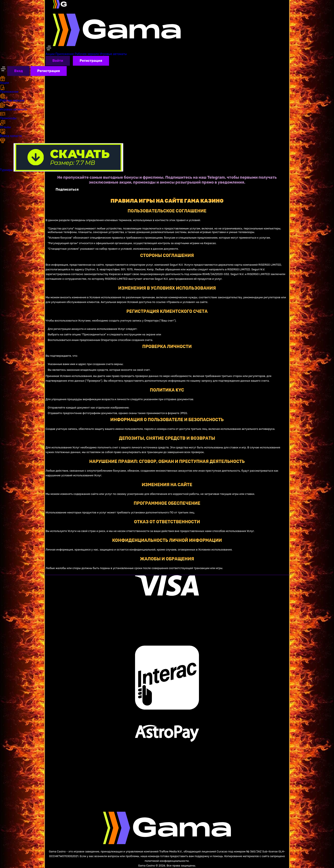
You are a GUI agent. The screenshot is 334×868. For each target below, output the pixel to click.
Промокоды (8, 116)
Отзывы (6, 125)
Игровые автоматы (113, 54)
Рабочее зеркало (87, 54)
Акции (50, 54)
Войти (58, 61)
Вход (18, 71)
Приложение (65, 54)
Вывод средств (11, 133)
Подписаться (67, 189)
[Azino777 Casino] (117, 26)
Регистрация (91, 61)
